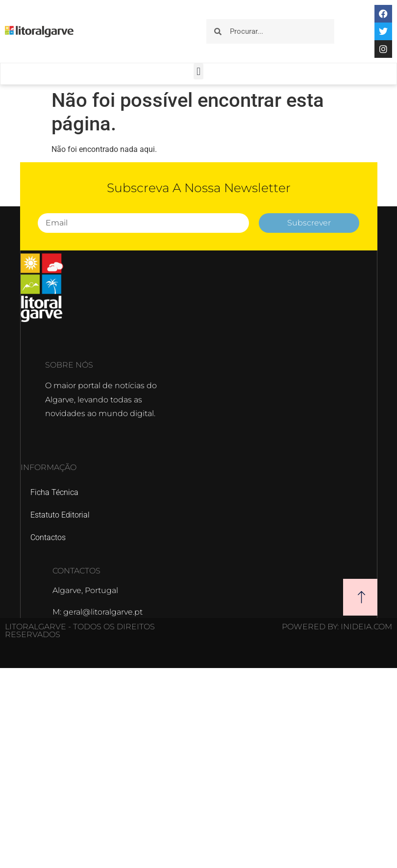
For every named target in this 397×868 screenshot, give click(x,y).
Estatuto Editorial (60, 515)
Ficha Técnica (54, 492)
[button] (198, 71)
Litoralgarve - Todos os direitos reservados (80, 631)
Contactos (48, 537)
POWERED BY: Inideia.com (337, 627)
